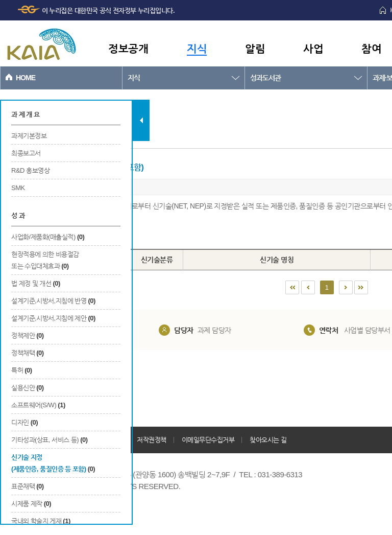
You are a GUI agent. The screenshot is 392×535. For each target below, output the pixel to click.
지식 (197, 48)
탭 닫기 (141, 120)
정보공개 (128, 48)
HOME (26, 78)
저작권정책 (152, 440)
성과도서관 (265, 78)
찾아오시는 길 (268, 440)
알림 (255, 48)
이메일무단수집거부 (208, 440)
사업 (313, 48)
